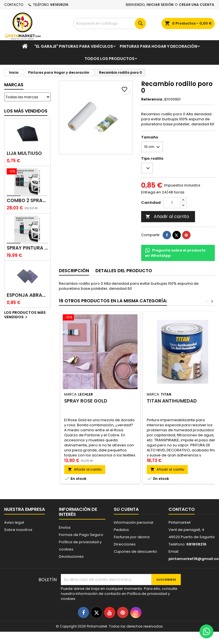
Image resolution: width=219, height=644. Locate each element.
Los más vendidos (26, 111)
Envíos (65, 527)
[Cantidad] (172, 203)
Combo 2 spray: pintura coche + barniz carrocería (27, 201)
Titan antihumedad (172, 401)
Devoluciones (71, 556)
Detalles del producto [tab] (124, 271)
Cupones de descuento (135, 551)
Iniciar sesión (160, 5)
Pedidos (121, 530)
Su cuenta (126, 509)
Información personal (133, 522)
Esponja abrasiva (27, 295)
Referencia (152, 99)
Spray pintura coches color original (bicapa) (27, 248)
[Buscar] (110, 23)
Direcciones (125, 544)
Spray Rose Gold (86, 401)
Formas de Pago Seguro (81, 535)
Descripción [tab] (74, 271)
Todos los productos (109, 59)
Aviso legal (14, 522)
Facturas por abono (132, 537)
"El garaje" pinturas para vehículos (74, 46)
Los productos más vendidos (25, 315)
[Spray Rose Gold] (100, 318)
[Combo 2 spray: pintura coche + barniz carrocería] (27, 172)
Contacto (14, 5)
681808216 (59, 5)
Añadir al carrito (167, 216)
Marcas (14, 85)
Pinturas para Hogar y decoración (158, 46)
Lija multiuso (24, 153)
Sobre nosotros (18, 530)
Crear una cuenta (197, 5)
